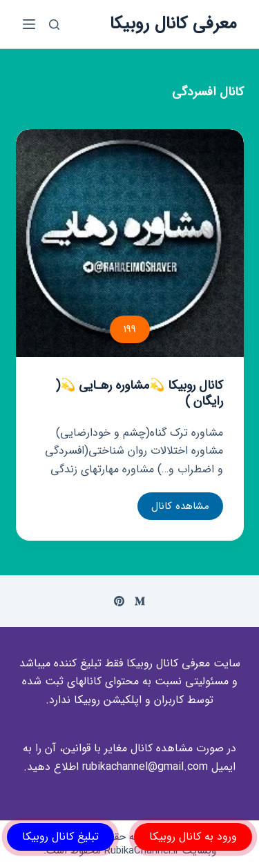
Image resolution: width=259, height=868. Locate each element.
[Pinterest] (119, 601)
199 (130, 329)
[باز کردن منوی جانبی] (29, 24)
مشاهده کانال (180, 509)
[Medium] (140, 601)
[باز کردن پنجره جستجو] (54, 25)
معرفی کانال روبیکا (173, 24)
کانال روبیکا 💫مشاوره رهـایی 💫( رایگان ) (139, 393)
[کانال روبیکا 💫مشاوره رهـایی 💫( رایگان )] (130, 243)
